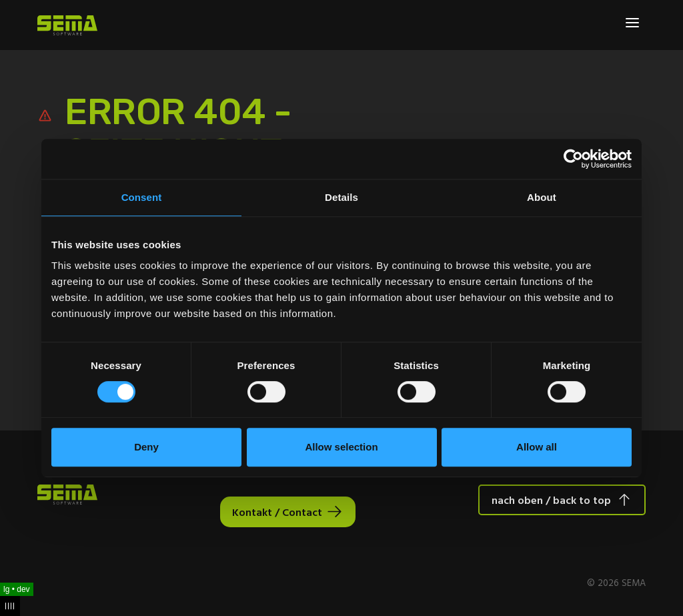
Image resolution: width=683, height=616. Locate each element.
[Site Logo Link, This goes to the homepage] (67, 25)
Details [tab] (341, 197)
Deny (146, 447)
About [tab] (542, 197)
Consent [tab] (142, 197)
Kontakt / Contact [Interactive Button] (277, 512)
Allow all (537, 447)
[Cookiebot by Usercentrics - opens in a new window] (573, 159)
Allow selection (341, 447)
